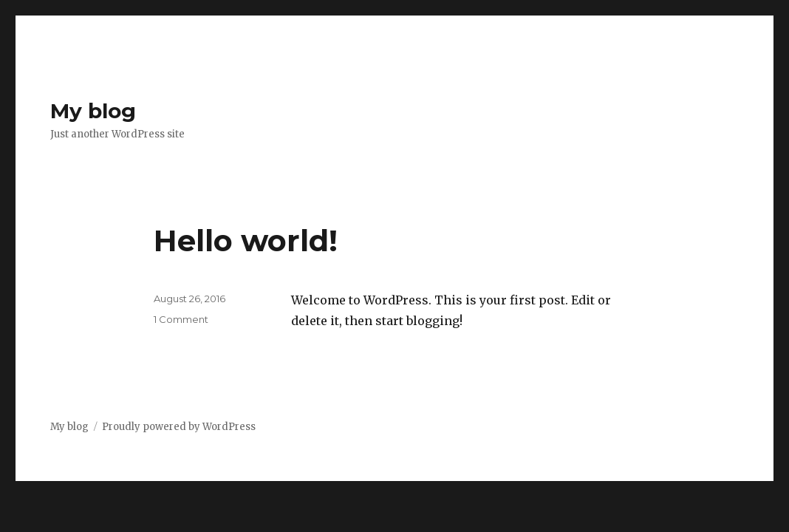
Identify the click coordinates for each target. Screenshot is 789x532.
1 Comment (181, 319)
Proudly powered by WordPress (179, 427)
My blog (93, 111)
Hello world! (246, 241)
